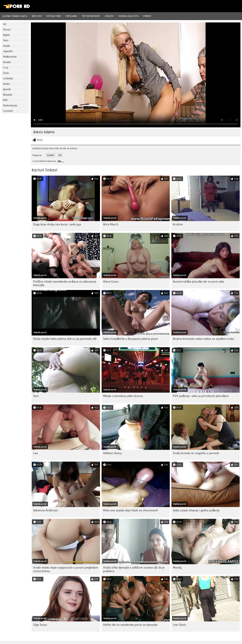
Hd (5, 24)
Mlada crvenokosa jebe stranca (123, 396)
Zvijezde (109, 16)
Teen (6, 40)
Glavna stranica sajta (15, 16)
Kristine (178, 224)
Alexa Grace (111, 282)
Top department (91, 16)
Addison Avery (112, 453)
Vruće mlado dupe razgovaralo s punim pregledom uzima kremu (66, 569)
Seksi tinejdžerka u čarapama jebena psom (130, 339)
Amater (7, 62)
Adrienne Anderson (46, 510)
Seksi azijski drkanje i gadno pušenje (196, 510)
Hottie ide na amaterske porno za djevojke (130, 625)
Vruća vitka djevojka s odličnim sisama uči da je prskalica (134, 569)
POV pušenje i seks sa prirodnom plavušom (201, 396)
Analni (6, 84)
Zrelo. (6, 73)
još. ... (61, 161)
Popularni (71, 16)
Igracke (7, 89)
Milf (5, 100)
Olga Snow (40, 625)
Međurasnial (10, 57)
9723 (40, 140)
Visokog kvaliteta (128, 16)
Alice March (111, 224)
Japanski (8, 51)
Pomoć (147, 16)
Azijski (7, 46)
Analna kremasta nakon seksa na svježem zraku (204, 339)
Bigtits (6, 35)
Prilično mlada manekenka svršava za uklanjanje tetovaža (65, 283)
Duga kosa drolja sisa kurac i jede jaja (57, 224)
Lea (35, 453)
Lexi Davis (179, 625)
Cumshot (8, 111)
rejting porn (54, 16)
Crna (6, 68)
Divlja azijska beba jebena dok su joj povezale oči (65, 339)
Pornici (7, 30)
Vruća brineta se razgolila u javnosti (196, 453)
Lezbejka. (8, 78)
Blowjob (8, 95)
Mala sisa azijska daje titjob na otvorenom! (130, 510)
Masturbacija (10, 106)
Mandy (177, 568)
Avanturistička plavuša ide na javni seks (198, 282)
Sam (36, 396)
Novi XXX (37, 16)
